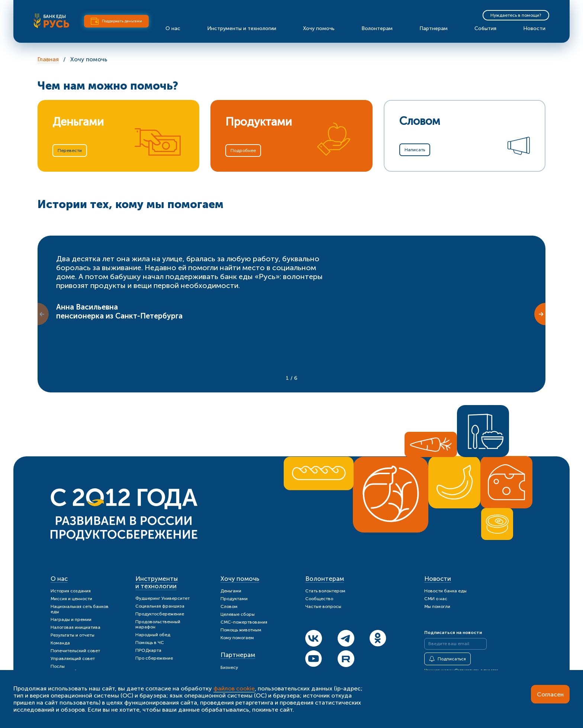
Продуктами (234, 599)
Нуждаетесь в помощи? (516, 15)
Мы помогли (437, 606)
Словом (229, 606)
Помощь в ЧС (150, 643)
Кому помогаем (237, 638)
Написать (415, 150)
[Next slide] (540, 314)
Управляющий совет (73, 659)
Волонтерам (377, 28)
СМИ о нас (436, 599)
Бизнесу (229, 667)
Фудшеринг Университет (162, 598)
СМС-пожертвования (244, 622)
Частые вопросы (323, 606)
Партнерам (434, 28)
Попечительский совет (75, 651)
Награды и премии (71, 619)
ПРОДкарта (148, 650)
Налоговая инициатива (75, 627)
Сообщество (319, 599)
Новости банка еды (445, 591)
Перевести (70, 151)
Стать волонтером (325, 591)
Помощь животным (241, 630)
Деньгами (231, 591)
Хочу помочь (319, 28)
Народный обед (153, 635)
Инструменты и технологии (242, 28)
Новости (534, 28)
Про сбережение (154, 658)
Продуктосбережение (160, 614)
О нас (173, 28)
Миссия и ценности (71, 599)
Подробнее (243, 151)
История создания (71, 591)
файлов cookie (234, 688)
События (485, 28)
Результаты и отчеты (73, 635)
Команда (60, 643)
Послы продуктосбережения (74, 669)
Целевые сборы (238, 614)
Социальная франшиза (160, 606)
